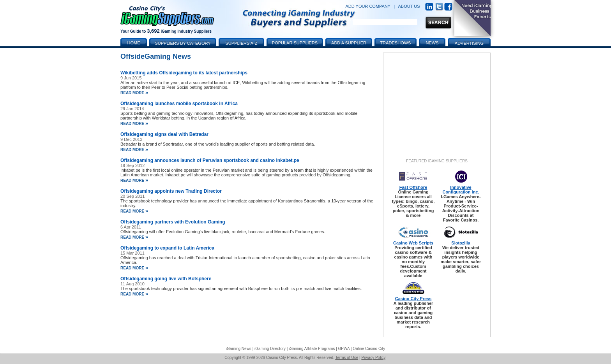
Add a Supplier (349, 43)
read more (134, 93)
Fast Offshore (413, 187)
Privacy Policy (373, 358)
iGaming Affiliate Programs (312, 349)
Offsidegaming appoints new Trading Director (171, 191)
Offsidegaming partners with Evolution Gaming (173, 222)
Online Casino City (369, 349)
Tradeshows (396, 43)
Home (134, 43)
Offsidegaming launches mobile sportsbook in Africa (179, 104)
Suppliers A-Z (242, 43)
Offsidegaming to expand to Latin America (167, 248)
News (432, 43)
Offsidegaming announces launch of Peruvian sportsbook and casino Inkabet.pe (210, 160)
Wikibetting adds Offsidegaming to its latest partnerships (184, 73)
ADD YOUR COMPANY (368, 6)
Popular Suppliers (295, 43)
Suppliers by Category (183, 43)
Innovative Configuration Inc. (461, 190)
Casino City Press (413, 299)
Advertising (469, 43)
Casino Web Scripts (413, 243)
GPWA (344, 349)
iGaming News (239, 349)
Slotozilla (461, 243)
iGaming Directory (270, 349)
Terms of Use (347, 358)
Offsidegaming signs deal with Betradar (164, 134)
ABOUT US (409, 6)
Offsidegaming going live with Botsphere (166, 279)
